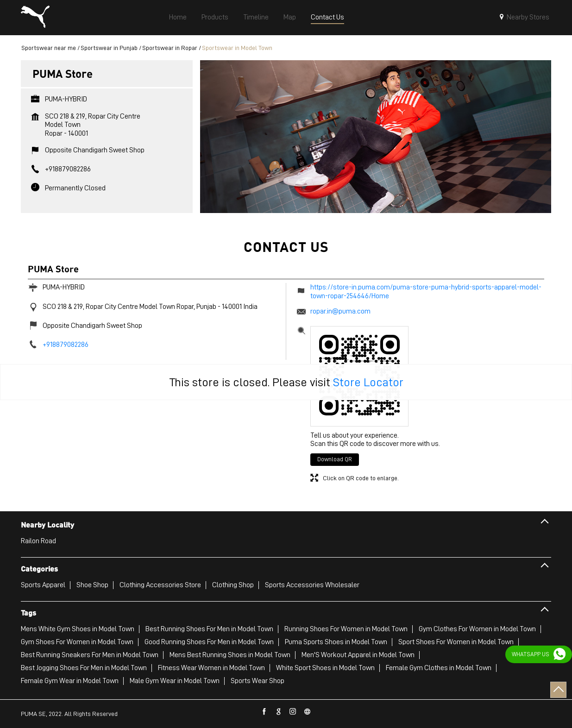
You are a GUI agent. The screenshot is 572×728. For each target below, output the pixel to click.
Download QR (335, 459)
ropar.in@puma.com (340, 311)
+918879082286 (68, 169)
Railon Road (38, 541)
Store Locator (368, 382)
